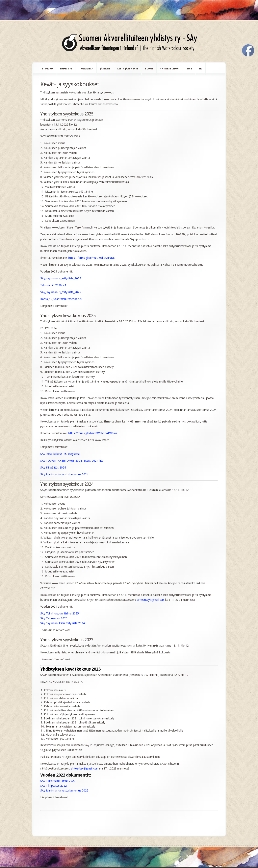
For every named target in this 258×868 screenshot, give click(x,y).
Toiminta (86, 69)
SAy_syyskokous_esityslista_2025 (61, 278)
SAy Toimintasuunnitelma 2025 (60, 613)
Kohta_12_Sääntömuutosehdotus (61, 299)
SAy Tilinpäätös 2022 (54, 786)
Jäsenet (105, 69)
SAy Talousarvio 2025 (54, 618)
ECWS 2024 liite (93, 461)
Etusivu (47, 69)
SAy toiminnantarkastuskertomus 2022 (64, 790)
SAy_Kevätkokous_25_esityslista (60, 454)
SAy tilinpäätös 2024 (53, 468)
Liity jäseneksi (128, 69)
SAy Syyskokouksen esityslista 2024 (62, 623)
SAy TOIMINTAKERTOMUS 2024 (61, 461)
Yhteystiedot (170, 69)
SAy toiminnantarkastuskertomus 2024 (64, 474)
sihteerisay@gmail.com (151, 600)
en (200, 69)
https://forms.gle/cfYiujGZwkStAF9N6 (92, 258)
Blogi (149, 69)
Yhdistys (66, 69)
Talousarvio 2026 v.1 (53, 285)
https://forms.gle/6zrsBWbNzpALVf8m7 (93, 433)
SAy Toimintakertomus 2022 (58, 781)
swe (189, 69)
